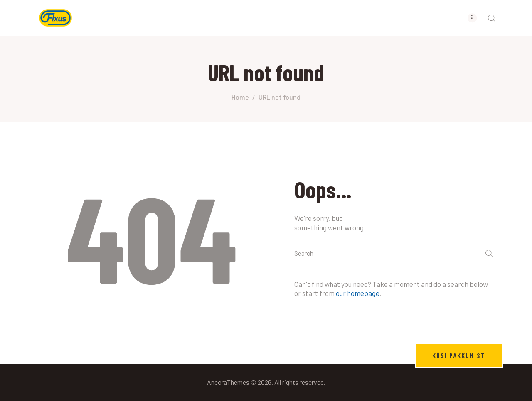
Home (240, 97)
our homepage (358, 293)
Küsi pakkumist (459, 355)
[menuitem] (409, 18)
